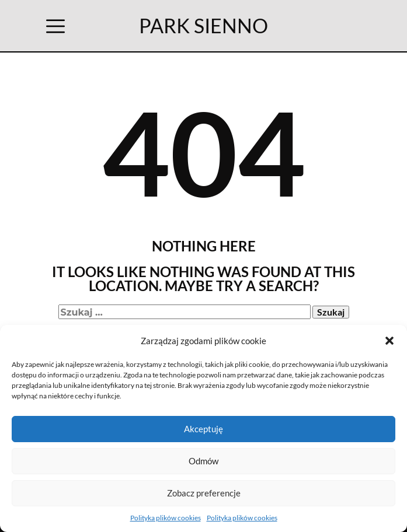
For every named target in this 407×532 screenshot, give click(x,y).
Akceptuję (204, 429)
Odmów (204, 461)
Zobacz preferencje (204, 493)
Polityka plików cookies (166, 518)
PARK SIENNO (204, 25)
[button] (389, 341)
